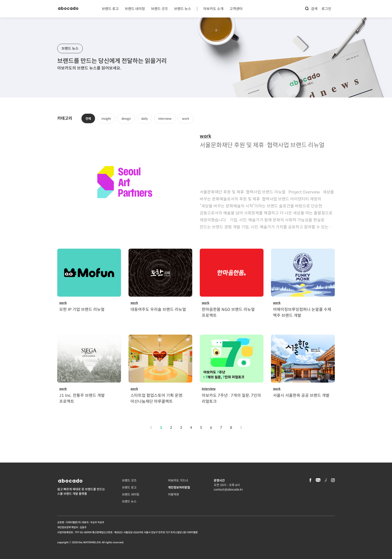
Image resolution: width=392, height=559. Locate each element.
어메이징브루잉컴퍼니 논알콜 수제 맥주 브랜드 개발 (302, 312)
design (126, 119)
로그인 (326, 9)
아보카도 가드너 (178, 480)
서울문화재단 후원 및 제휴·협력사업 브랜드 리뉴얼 (262, 145)
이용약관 (173, 494)
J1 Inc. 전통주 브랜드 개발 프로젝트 (82, 398)
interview (165, 119)
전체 (88, 119)
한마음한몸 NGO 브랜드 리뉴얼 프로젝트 (228, 312)
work (186, 119)
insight (106, 119)
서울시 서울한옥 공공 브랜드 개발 (301, 395)
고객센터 (236, 9)
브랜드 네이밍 (135, 9)
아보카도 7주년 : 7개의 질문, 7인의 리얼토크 (231, 398)
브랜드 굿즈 (159, 9)
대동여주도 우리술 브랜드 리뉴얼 (158, 309)
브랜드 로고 (110, 9)
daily (144, 119)
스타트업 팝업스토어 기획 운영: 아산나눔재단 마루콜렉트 (157, 398)
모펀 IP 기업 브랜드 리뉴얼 (82, 309)
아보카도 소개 (213, 9)
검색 (311, 9)
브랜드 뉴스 (182, 9)
